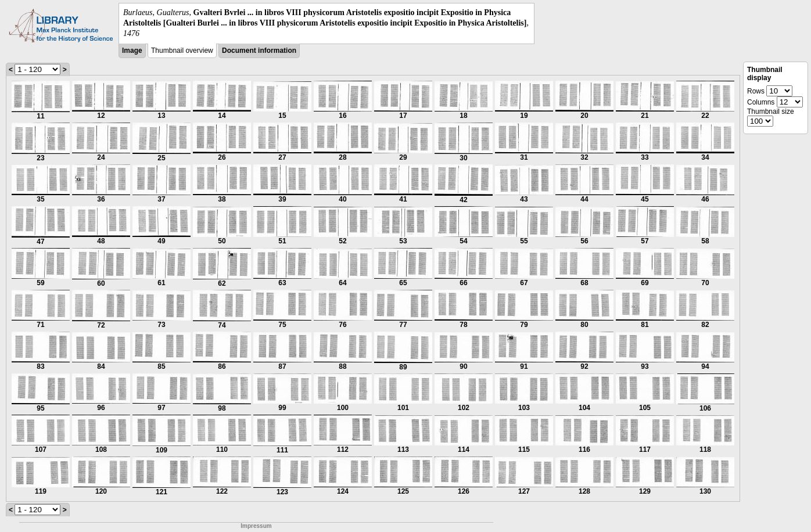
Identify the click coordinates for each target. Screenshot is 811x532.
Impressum (256, 526)
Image (132, 51)
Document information (259, 51)
